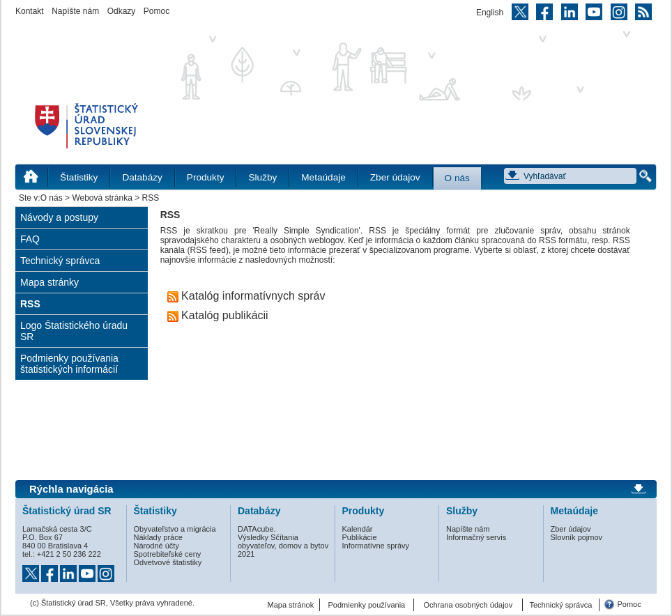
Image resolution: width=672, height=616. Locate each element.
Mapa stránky (49, 282)
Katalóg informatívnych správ (246, 296)
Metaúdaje (323, 177)
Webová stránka (102, 198)
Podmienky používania (367, 605)
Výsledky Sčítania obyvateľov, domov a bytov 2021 (283, 546)
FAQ (30, 239)
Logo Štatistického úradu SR (74, 331)
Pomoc (156, 11)
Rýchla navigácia (71, 489)
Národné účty (156, 546)
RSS (30, 304)
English (490, 13)
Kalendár (358, 529)
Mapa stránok (291, 605)
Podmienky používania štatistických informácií (69, 364)
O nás (457, 178)
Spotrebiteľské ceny (168, 554)
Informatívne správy (376, 546)
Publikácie (360, 537)
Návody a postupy (59, 217)
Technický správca (60, 261)
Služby (262, 177)
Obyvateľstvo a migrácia (175, 529)
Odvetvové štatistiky (168, 562)
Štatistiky (79, 177)
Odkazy (122, 11)
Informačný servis (476, 537)
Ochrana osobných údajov (468, 605)
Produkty (206, 177)
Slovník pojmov (577, 537)
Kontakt (30, 11)
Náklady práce (158, 537)
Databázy (142, 177)
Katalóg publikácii (218, 315)
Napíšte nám (75, 11)
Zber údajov (395, 177)
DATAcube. (257, 529)
